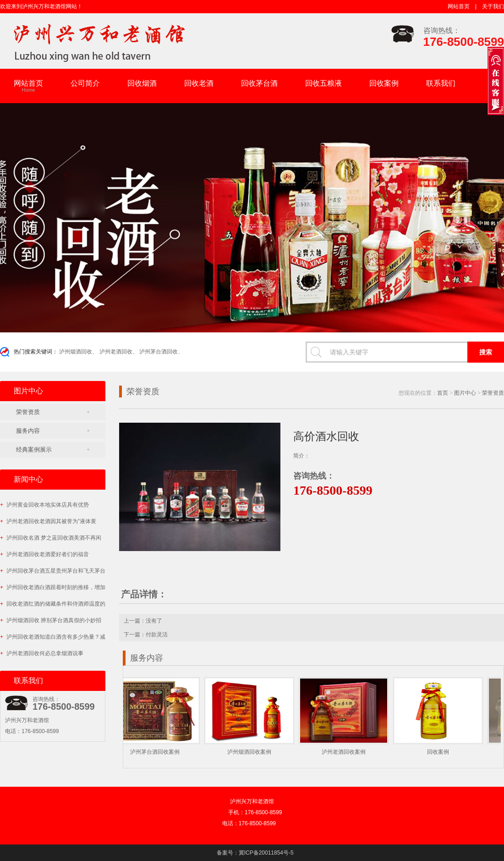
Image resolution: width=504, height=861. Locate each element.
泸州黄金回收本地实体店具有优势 (44, 505)
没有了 (154, 621)
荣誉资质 (28, 412)
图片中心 (465, 393)
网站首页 (459, 6)
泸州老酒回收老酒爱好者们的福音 (44, 554)
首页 (443, 393)
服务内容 (28, 431)
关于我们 (493, 6)
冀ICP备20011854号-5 (266, 853)
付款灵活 (157, 635)
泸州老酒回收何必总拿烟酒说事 (42, 653)
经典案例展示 (34, 450)
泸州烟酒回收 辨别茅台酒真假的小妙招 (51, 620)
